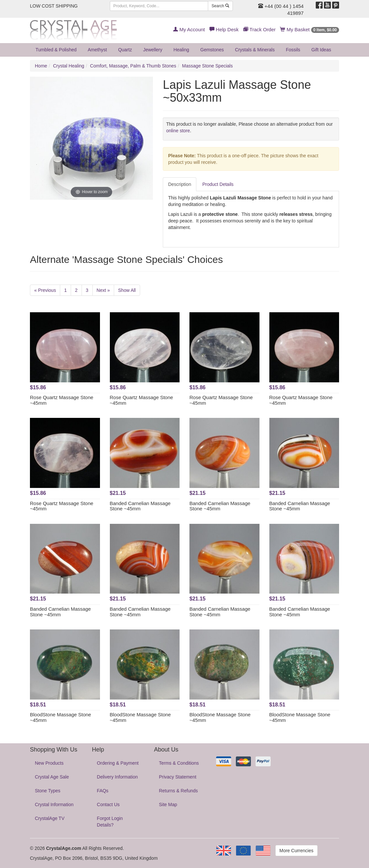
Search (220, 6)
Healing (181, 50)
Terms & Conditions (179, 763)
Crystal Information (54, 804)
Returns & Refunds (178, 791)
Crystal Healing (69, 66)
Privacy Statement (178, 777)
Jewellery (153, 50)
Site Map (168, 804)
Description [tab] (180, 184)
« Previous (45, 290)
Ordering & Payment (118, 763)
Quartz (125, 50)
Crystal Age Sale (52, 777)
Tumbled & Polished (56, 50)
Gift (321, 50)
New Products (49, 763)
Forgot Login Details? (110, 822)
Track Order (259, 29)
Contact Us (108, 804)
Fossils (293, 50)
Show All (127, 290)
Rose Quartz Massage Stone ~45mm (62, 400)
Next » (103, 290)
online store (178, 131)
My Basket (310, 29)
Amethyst (97, 50)
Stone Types (48, 791)
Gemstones (212, 50)
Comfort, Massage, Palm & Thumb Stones (133, 66)
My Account (189, 29)
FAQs (103, 791)
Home (41, 66)
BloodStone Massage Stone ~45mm (61, 717)
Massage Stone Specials (208, 66)
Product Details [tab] (218, 184)
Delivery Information (118, 777)
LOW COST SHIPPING (54, 6)
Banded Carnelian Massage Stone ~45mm (140, 506)
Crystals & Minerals (255, 50)
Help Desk (224, 29)
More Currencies (296, 851)
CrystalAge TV (50, 818)
